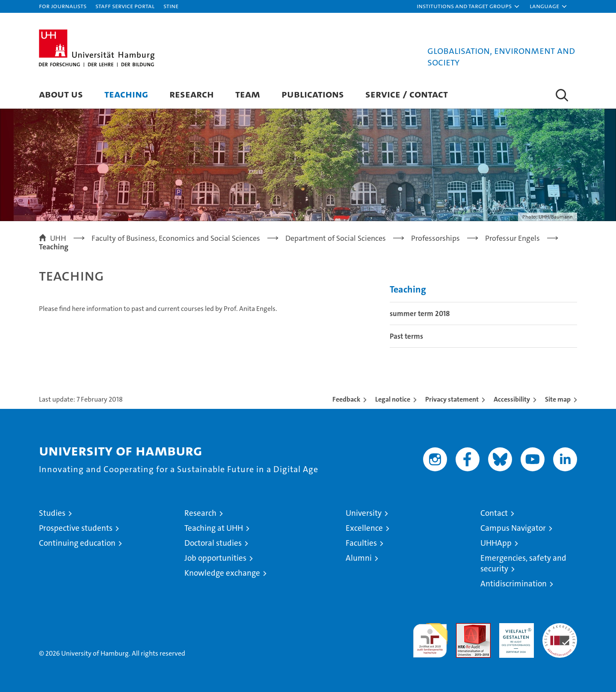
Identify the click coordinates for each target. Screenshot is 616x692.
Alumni (359, 558)
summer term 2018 (420, 313)
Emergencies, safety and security (523, 563)
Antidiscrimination (514, 584)
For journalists (63, 6)
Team (248, 94)
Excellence (364, 528)
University (364, 513)
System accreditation (560, 632)
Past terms (406, 336)
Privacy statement (452, 399)
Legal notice (393, 399)
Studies (52, 513)
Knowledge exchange (222, 573)
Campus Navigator (513, 528)
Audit (464, 628)
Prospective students (76, 528)
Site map (558, 399)
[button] (468, 6)
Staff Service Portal (125, 6)
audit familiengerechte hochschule (430, 637)
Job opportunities (215, 558)
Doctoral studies (213, 543)
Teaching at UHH (214, 528)
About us (61, 94)
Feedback (346, 399)
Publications (313, 94)
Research (192, 94)
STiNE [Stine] (171, 6)
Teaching (126, 94)
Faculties (361, 543)
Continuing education (77, 543)
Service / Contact (407, 94)
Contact (494, 513)
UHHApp (496, 543)
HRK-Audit (514, 628)
